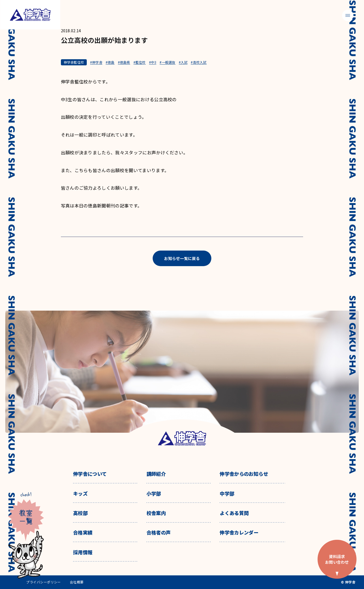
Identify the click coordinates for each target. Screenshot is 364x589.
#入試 (183, 62)
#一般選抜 (167, 62)
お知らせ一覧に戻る (182, 258)
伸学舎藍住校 (74, 62)
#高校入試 (199, 62)
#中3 (153, 62)
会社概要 (77, 582)
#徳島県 (124, 62)
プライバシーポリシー (44, 582)
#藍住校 (140, 62)
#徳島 (110, 62)
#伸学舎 (96, 62)
